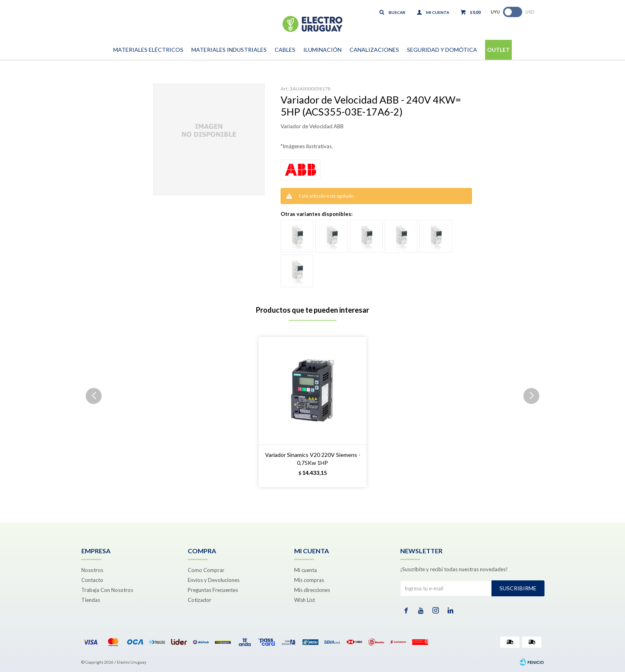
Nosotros (92, 570)
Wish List (305, 600)
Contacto (92, 580)
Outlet (498, 50)
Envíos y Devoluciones (214, 580)
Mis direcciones (312, 590)
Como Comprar (206, 570)
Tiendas (91, 600)
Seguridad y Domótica (442, 50)
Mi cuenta (306, 570)
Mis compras (309, 580)
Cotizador (199, 600)
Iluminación (322, 50)
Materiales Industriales (229, 50)
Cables (285, 50)
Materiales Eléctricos (148, 50)
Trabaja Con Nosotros (107, 590)
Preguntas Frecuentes (213, 590)
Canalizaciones (374, 50)
